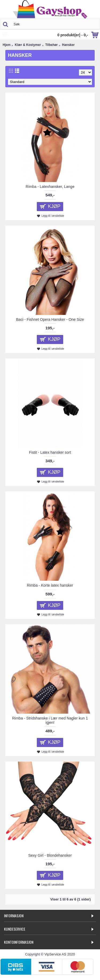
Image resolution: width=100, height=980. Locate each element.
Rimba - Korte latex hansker (50, 585)
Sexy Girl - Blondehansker (50, 855)
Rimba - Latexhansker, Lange (50, 187)
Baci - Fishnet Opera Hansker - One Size (50, 319)
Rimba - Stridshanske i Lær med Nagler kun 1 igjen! (50, 720)
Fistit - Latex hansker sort (50, 452)
